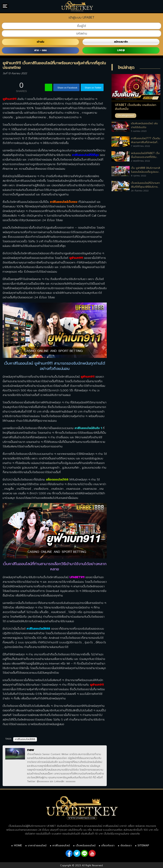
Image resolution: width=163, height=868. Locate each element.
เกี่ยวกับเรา (108, 845)
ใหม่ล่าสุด (126, 67)
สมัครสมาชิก (121, 42)
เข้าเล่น (40, 42)
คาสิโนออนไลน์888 (25, 739)
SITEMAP (143, 845)
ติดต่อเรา (126, 845)
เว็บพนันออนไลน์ (86, 845)
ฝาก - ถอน (40, 50)
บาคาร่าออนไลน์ (37, 845)
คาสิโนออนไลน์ (61, 845)
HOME (18, 845)
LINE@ (121, 50)
